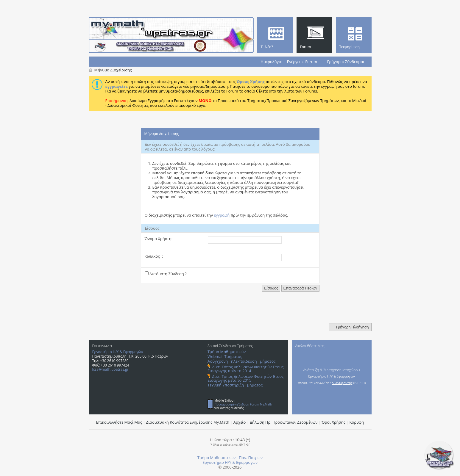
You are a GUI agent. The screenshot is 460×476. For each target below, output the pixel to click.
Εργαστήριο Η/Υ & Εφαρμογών (118, 352)
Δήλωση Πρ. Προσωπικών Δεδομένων (284, 422)
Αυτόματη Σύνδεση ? (166, 274)
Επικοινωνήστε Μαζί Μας (119, 422)
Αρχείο (240, 422)
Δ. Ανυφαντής (342, 383)
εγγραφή (222, 215)
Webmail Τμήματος (225, 356)
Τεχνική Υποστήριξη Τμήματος (235, 385)
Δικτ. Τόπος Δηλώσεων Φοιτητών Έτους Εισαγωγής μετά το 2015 (245, 378)
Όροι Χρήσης (333, 422)
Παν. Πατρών (251, 458)
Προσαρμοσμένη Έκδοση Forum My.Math (243, 404)
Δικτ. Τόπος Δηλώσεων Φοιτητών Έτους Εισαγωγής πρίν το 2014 (245, 369)
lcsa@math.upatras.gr (110, 369)
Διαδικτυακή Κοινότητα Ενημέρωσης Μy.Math (188, 422)
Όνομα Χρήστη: (159, 239)
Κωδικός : (154, 256)
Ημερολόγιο (271, 62)
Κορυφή (357, 422)
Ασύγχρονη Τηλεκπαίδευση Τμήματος (241, 361)
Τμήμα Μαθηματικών (227, 352)
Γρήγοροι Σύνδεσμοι (346, 62)
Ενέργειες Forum (302, 62)
